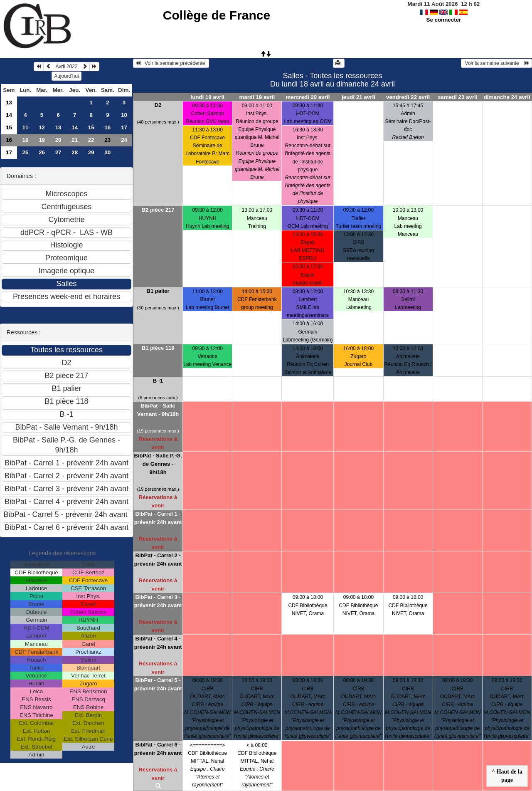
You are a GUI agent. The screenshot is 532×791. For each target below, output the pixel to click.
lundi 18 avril (207, 97)
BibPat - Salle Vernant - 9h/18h (158, 410)
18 (26, 140)
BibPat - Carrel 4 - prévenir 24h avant (158, 643)
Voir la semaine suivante (496, 63)
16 (107, 127)
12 (42, 127)
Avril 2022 (66, 67)
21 (75, 140)
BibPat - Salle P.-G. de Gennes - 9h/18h (158, 464)
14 (9, 115)
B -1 (158, 381)
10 (124, 115)
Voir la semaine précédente (171, 63)
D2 (158, 105)
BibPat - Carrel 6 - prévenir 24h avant (158, 749)
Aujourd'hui (66, 76)
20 (58, 140)
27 (58, 152)
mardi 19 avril (257, 97)
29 (91, 152)
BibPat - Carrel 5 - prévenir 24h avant (158, 684)
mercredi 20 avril (308, 97)
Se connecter (444, 20)
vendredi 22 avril (408, 97)
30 (107, 152)
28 (75, 152)
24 (124, 140)
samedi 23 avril (458, 97)
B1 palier (158, 291)
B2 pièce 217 (158, 210)
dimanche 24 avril (507, 97)
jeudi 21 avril (358, 97)
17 (124, 127)
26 (42, 152)
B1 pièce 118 (158, 348)
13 (9, 103)
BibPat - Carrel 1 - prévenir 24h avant (158, 518)
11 (26, 127)
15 (9, 127)
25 (26, 152)
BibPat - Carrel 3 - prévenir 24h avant (158, 601)
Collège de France (217, 15)
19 (42, 140)
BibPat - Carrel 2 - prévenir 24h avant (158, 560)
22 (91, 140)
